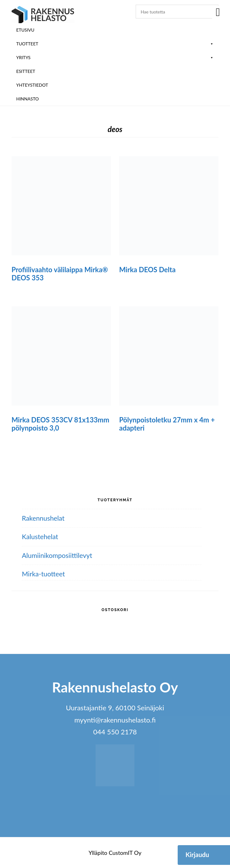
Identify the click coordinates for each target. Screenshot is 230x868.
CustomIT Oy (125, 853)
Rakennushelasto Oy (43, 15)
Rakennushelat (44, 518)
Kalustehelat (41, 536)
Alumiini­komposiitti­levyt (58, 555)
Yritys (115, 57)
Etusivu (25, 30)
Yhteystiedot (32, 85)
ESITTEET (26, 71)
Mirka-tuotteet (44, 574)
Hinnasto (28, 99)
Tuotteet (115, 44)
